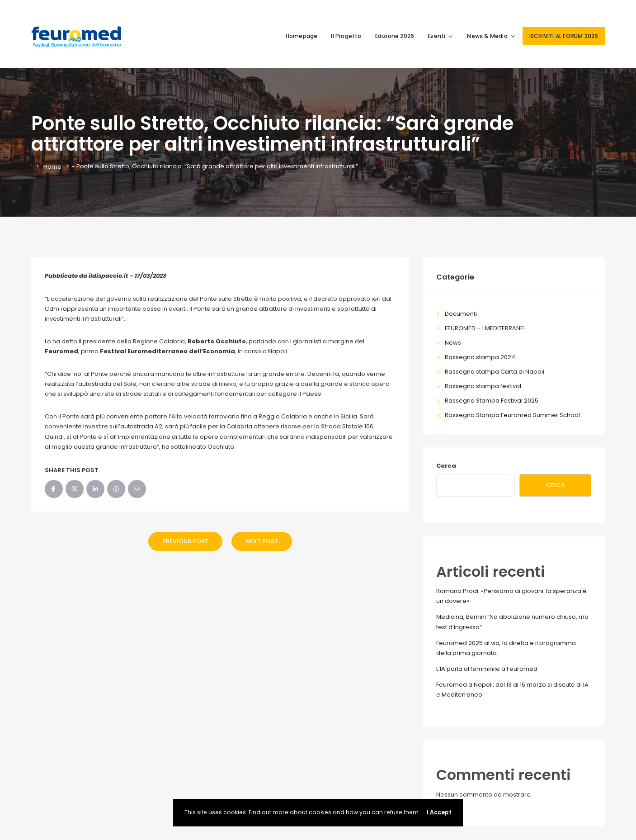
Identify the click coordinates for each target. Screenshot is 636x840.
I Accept (439, 812)
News (453, 343)
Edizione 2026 (395, 36)
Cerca (446, 466)
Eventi (440, 36)
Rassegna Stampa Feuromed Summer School (512, 415)
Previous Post (185, 541)
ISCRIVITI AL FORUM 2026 (564, 36)
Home (52, 166)
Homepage (302, 36)
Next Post (262, 541)
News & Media (491, 36)
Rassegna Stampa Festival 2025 (492, 401)
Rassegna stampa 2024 (480, 357)
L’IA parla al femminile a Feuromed (487, 669)
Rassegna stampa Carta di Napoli (495, 372)
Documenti (461, 314)
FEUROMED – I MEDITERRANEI (485, 328)
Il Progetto (346, 36)
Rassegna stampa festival (483, 386)
